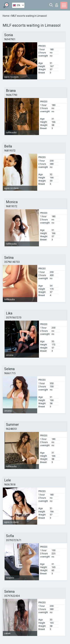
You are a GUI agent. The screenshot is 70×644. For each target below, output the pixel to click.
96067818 (10, 485)
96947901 (10, 39)
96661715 (10, 373)
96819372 (10, 151)
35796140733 (12, 262)
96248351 (12, 429)
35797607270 (14, 318)
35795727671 (14, 540)
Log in (57, 5)
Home (6, 16)
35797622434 (12, 596)
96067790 (12, 95)
